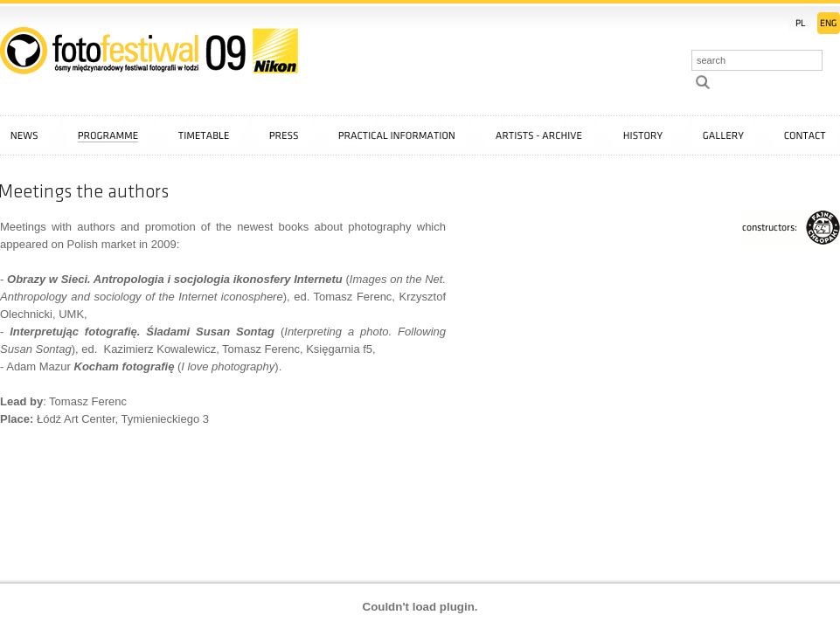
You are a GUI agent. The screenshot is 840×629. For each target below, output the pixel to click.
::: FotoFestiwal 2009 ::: (149, 51)
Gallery (723, 135)
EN (829, 23)
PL (800, 23)
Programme (108, 135)
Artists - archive (539, 135)
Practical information (397, 135)
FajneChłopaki (791, 228)
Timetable (204, 135)
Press (284, 135)
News (24, 135)
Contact (805, 135)
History (643, 135)
